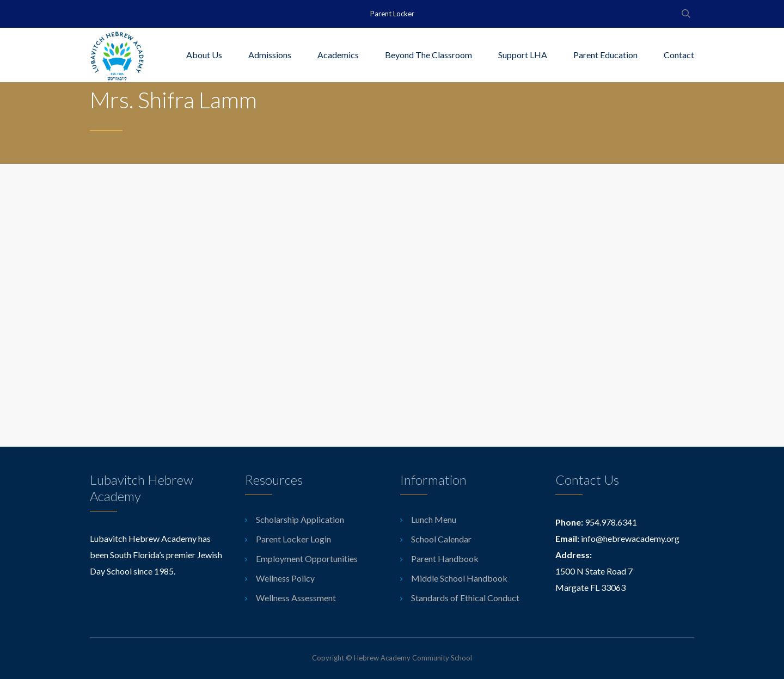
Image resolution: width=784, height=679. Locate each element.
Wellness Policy (285, 578)
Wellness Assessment (296, 598)
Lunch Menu (434, 519)
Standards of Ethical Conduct (465, 598)
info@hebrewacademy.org (630, 538)
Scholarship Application (300, 519)
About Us (204, 55)
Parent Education (605, 55)
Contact (679, 55)
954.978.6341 (611, 522)
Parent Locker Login (293, 539)
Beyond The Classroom (428, 55)
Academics (338, 55)
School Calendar (441, 539)
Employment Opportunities (307, 558)
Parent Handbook (445, 558)
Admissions (270, 55)
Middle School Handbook (459, 578)
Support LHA (523, 55)
